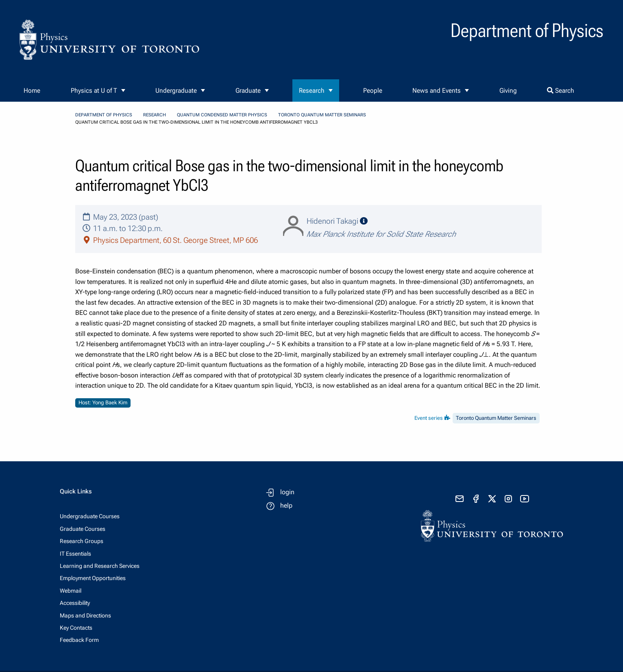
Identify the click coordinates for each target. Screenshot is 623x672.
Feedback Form (79, 640)
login (287, 492)
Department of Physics (104, 115)
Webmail (71, 591)
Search (561, 91)
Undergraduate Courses (90, 516)
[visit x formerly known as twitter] (492, 499)
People (373, 91)
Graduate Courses (83, 529)
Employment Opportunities (93, 578)
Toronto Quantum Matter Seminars (322, 115)
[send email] (460, 499)
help (286, 505)
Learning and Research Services (100, 566)
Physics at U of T (94, 91)
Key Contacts (76, 628)
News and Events (437, 91)
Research (312, 91)
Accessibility (75, 603)
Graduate (248, 91)
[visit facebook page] (476, 499)
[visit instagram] (508, 499)
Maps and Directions (85, 615)
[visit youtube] (525, 499)
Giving (508, 91)
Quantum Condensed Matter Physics (222, 115)
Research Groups (82, 541)
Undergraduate (176, 91)
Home (32, 91)
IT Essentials (75, 554)
